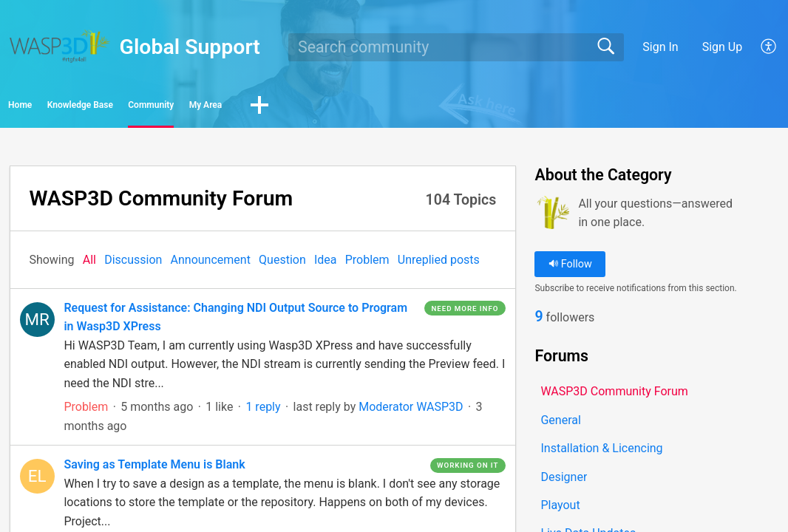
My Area (393, 108)
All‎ (89, 264)
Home (51, 108)
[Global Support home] (60, 46)
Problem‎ (367, 264)
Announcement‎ (211, 264)
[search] (456, 47)
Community (289, 108)
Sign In (660, 47)
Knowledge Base (163, 108)
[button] (769, 47)
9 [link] (539, 323)
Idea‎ (326, 264)
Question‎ (282, 264)
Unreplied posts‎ (439, 264)
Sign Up (723, 47)
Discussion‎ (133, 264)
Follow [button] (570, 269)
